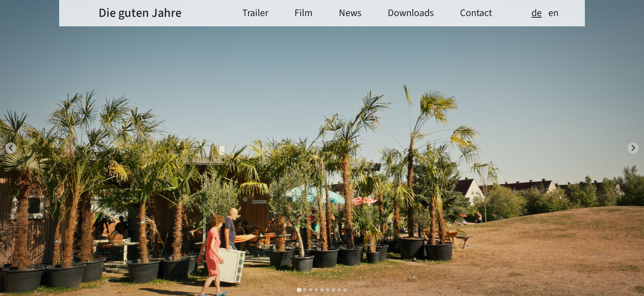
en (553, 13)
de (537, 13)
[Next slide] (633, 148)
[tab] (299, 290)
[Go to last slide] (11, 148)
